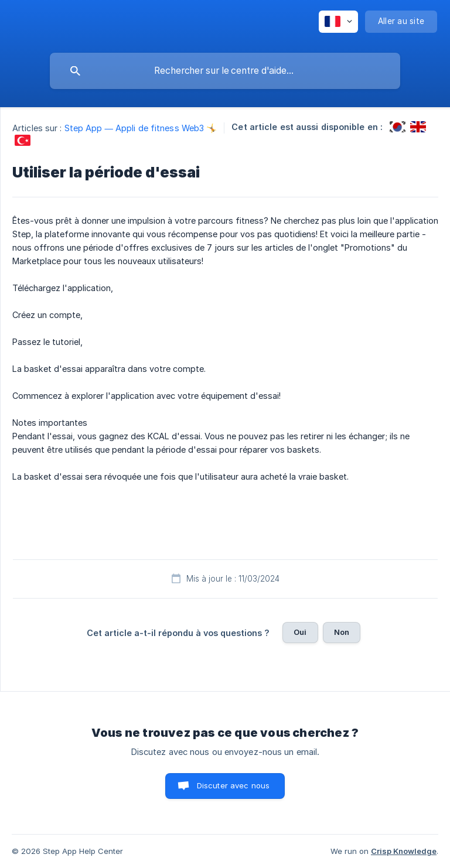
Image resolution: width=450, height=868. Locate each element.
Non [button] (342, 632)
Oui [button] (300, 632)
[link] (398, 127)
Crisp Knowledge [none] (404, 851)
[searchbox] (225, 71)
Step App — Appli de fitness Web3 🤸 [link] (141, 128)
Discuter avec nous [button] (233, 785)
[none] (338, 22)
